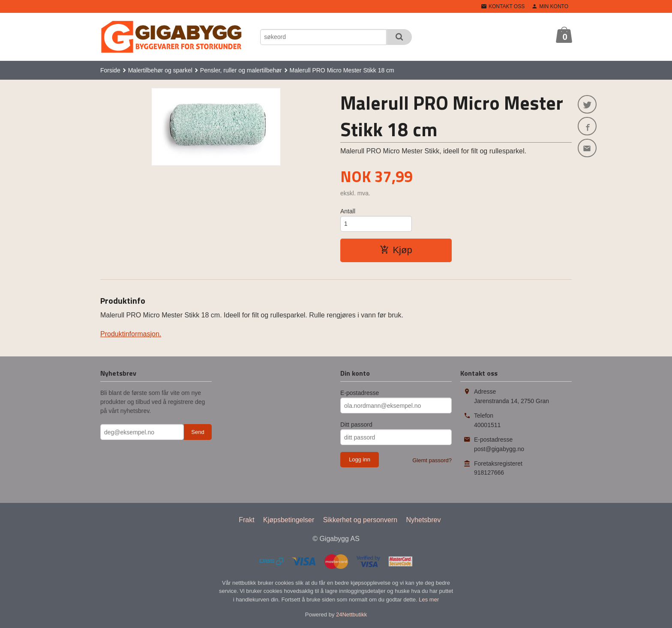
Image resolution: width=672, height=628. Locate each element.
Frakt (246, 520)
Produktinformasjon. (131, 334)
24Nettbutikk (351, 615)
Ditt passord (356, 425)
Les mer (429, 600)
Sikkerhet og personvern (360, 520)
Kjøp (396, 250)
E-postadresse (360, 393)
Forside (110, 70)
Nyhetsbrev (424, 520)
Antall (348, 211)
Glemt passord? (432, 461)
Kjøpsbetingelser (289, 520)
